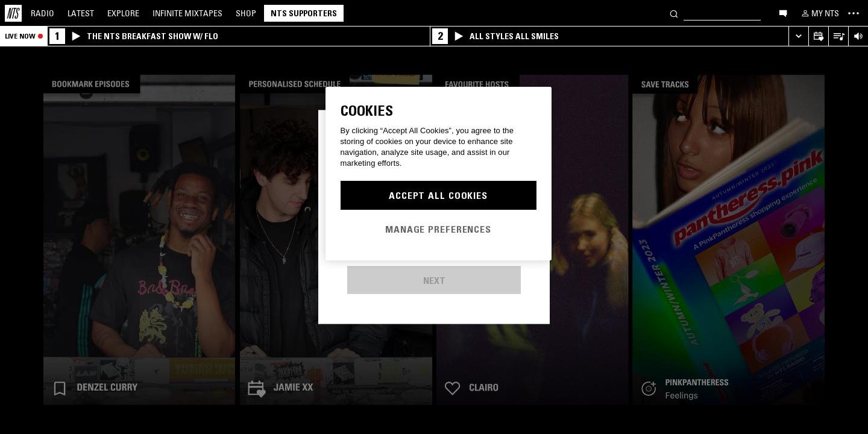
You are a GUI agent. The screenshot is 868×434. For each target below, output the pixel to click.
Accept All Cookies (438, 195)
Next (434, 280)
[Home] (13, 13)
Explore (123, 13)
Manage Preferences (438, 229)
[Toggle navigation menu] (854, 13)
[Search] (674, 13)
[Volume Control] (858, 36)
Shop (246, 13)
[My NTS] (819, 13)
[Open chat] (783, 13)
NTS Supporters (304, 13)
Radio (42, 13)
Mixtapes (187, 13)
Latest (81, 13)
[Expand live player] (798, 36)
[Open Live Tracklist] (838, 36)
